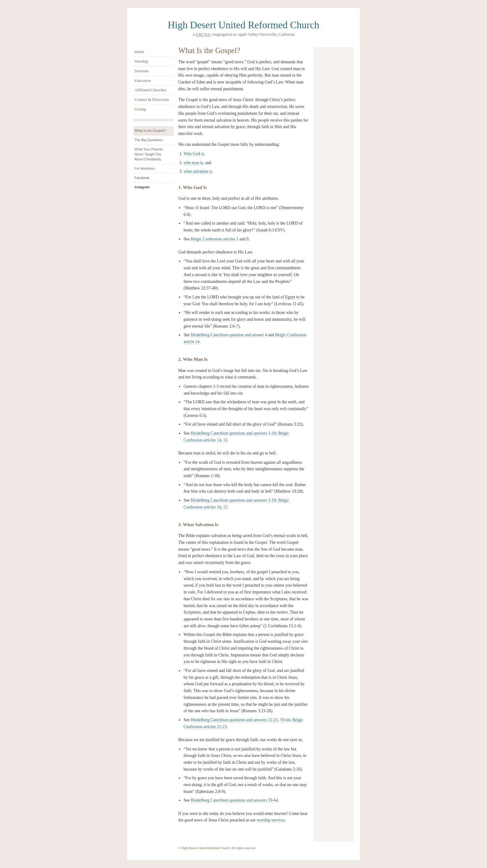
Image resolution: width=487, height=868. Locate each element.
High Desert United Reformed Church (243, 25)
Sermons (142, 71)
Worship (141, 61)
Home (139, 52)
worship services (271, 820)
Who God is (194, 154)
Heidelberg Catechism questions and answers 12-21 (234, 720)
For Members (145, 168)
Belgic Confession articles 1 (214, 239)
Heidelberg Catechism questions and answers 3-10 (233, 433)
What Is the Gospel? (150, 131)
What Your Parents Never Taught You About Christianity (149, 154)
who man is (193, 163)
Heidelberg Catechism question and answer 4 (229, 335)
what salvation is (198, 171)
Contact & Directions (152, 99)
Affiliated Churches (150, 90)
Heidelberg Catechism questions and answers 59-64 (234, 800)
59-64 (285, 720)
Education (143, 81)
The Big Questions (149, 140)
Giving (140, 109)
